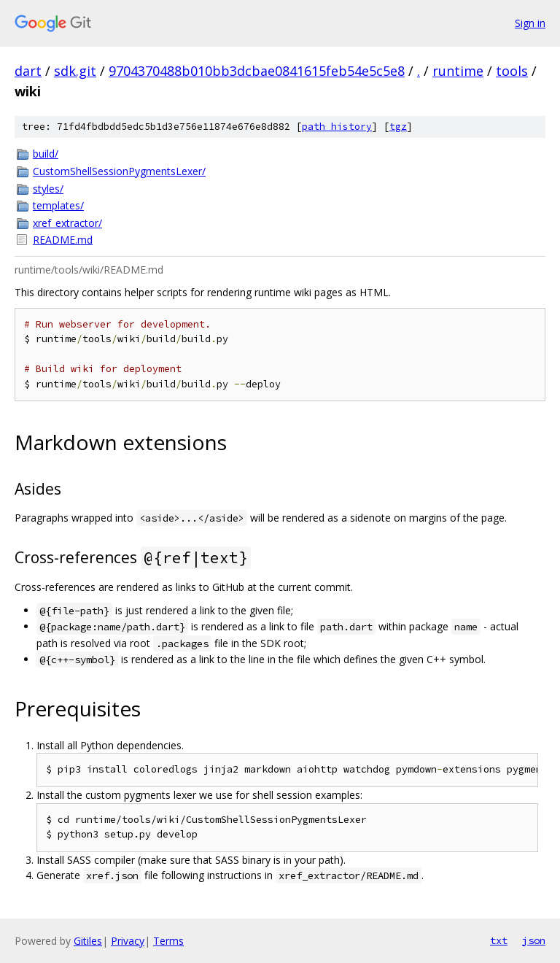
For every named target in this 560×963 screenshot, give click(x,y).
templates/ (58, 205)
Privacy (128, 941)
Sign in (530, 23)
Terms (168, 941)
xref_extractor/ (67, 223)
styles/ (48, 189)
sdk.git (75, 71)
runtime (458, 71)
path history (337, 127)
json (534, 940)
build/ (46, 154)
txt (499, 940)
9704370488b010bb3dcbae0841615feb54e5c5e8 (257, 71)
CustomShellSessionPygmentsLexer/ (119, 171)
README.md (63, 240)
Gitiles (88, 941)
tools (512, 71)
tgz (398, 127)
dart (28, 71)
